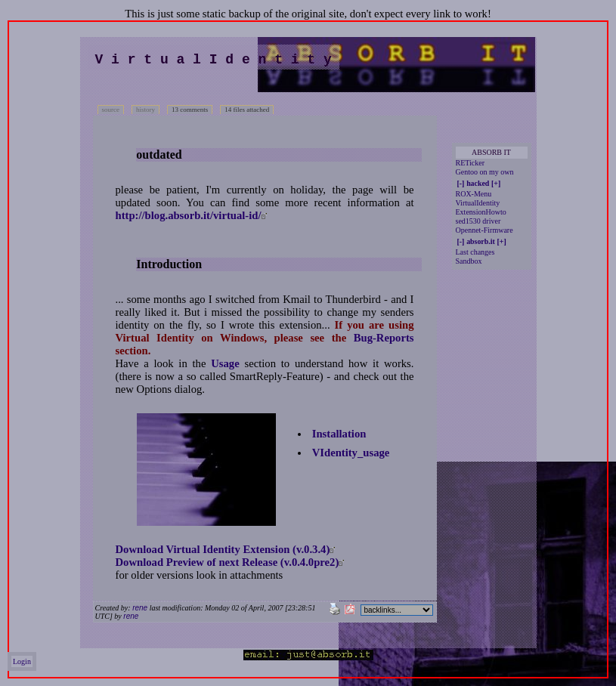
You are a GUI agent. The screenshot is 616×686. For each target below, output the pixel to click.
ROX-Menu (474, 194)
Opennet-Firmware (484, 230)
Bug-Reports (384, 338)
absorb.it (481, 241)
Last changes (475, 252)
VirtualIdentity (478, 203)
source (111, 110)
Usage (225, 363)
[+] (496, 183)
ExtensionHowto (481, 212)
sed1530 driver (478, 221)
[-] (461, 183)
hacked (478, 183)
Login (22, 661)
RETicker (471, 163)
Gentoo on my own (485, 172)
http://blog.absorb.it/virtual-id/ (189, 215)
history (145, 110)
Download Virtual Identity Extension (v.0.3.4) (223, 549)
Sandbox (469, 261)
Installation (339, 434)
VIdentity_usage (351, 453)
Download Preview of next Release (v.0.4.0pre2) (228, 562)
